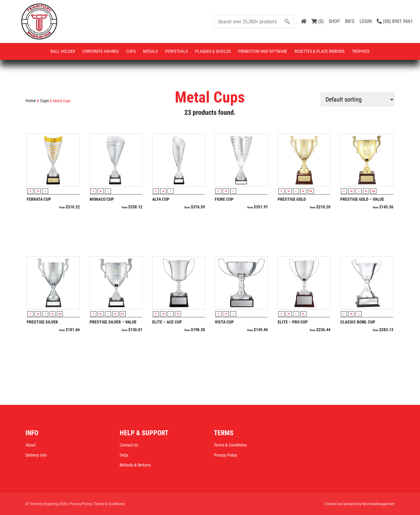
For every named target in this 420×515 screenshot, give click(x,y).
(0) (318, 21)
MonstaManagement (378, 504)
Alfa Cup (161, 199)
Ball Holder (63, 51)
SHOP (334, 21)
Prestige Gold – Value (362, 199)
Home (31, 101)
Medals (150, 51)
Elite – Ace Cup (167, 322)
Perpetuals (176, 51)
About (31, 445)
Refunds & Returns (135, 465)
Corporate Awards (100, 51)
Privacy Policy (225, 455)
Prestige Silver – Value (113, 322)
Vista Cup (224, 322)
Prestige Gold (292, 199)
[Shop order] (358, 99)
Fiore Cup (224, 199)
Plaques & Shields (213, 51)
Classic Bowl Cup (358, 322)
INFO (350, 21)
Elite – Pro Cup (293, 322)
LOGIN (366, 21)
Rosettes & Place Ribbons (320, 51)
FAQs (124, 455)
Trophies (361, 51)
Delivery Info (36, 455)
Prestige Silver (42, 322)
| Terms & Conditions (109, 504)
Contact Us (129, 445)
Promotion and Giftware (263, 51)
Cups (131, 51)
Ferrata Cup (39, 199)
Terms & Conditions (230, 445)
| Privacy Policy (80, 504)
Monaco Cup (102, 199)
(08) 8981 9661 (395, 21)
